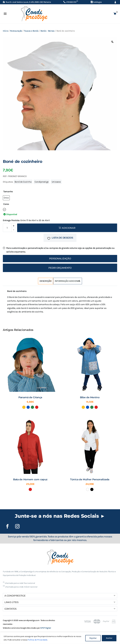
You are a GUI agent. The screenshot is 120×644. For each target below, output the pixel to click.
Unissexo (56, 182)
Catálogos (97, 2)
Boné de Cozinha (23, 182)
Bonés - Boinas (48, 31)
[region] (60, 638)
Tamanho (8, 191)
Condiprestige (42, 182)
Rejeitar (93, 638)
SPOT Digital (46, 628)
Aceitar (109, 638)
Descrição (45, 281)
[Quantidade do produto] (9, 228)
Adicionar (69, 228)
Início (5, 31)
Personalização (60, 259)
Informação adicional (68, 281)
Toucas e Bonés (31, 31)
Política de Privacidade (37, 640)
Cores (6, 204)
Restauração (16, 31)
